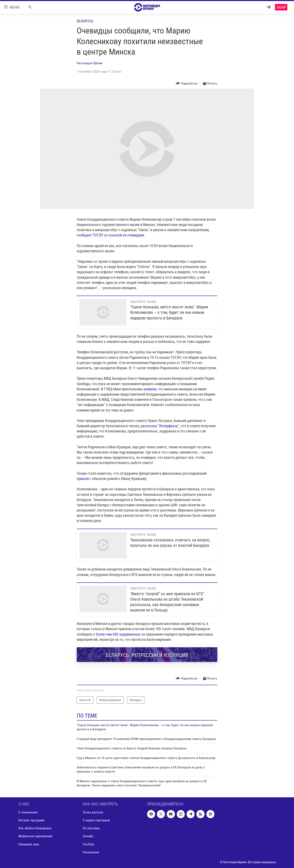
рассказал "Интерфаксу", (161, 426)
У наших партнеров (96, 820)
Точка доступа (93, 812)
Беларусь (85, 21)
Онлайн (88, 836)
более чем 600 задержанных (118, 634)
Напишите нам (29, 844)
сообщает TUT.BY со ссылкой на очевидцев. (111, 235)
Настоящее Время (90, 63)
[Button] (187, 84)
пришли (83, 479)
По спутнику (91, 828)
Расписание (91, 852)
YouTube (88, 844)
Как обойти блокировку (35, 828)
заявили (150, 389)
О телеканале (28, 812)
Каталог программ (31, 820)
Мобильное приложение (35, 836)
